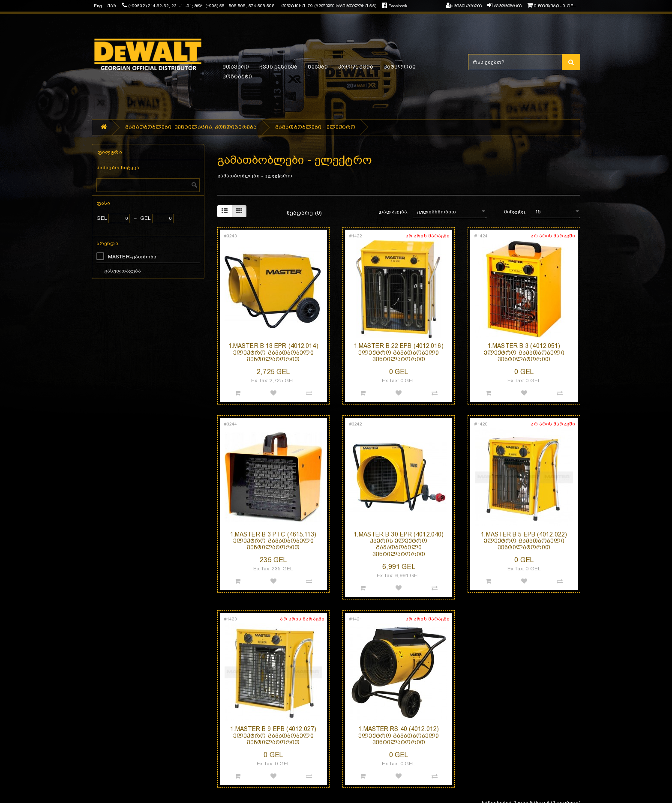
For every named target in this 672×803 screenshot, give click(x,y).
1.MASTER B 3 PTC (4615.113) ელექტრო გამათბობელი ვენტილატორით (273, 541)
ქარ (111, 6)
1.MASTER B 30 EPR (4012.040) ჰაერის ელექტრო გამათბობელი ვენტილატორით (399, 544)
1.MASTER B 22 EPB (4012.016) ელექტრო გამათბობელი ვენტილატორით (399, 352)
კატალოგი (400, 67)
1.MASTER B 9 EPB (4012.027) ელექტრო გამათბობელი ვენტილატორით (273, 736)
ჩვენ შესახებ (278, 67)
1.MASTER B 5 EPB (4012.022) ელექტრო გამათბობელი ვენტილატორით (524, 541)
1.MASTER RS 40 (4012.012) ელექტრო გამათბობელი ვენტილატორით (399, 736)
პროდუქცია (356, 67)
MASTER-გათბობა (132, 257)
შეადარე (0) (304, 213)
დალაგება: (393, 212)
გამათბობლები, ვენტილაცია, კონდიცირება (191, 127)
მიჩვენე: (515, 212)
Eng (98, 6)
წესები (318, 67)
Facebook (394, 6)
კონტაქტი (237, 77)
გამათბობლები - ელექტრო (315, 127)
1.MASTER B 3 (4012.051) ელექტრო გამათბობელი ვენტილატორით (524, 352)
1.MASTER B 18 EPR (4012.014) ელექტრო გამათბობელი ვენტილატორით (273, 352)
